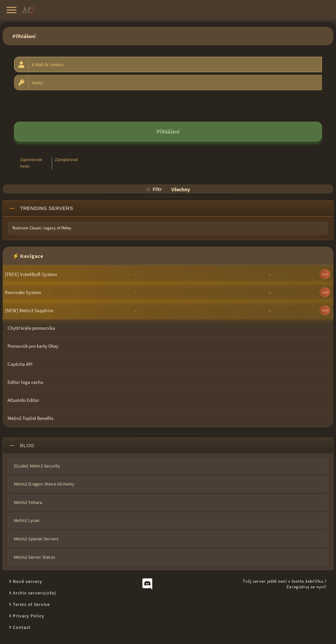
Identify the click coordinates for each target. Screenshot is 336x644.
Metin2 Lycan (27, 520)
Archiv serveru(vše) (34, 593)
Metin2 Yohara (28, 502)
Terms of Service (31, 604)
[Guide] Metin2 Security (37, 466)
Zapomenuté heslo (31, 163)
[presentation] (64, 106)
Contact (22, 627)
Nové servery (28, 581)
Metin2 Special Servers (36, 539)
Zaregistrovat (66, 160)
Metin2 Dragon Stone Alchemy (44, 484)
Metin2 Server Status (34, 557)
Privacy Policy (29, 616)
